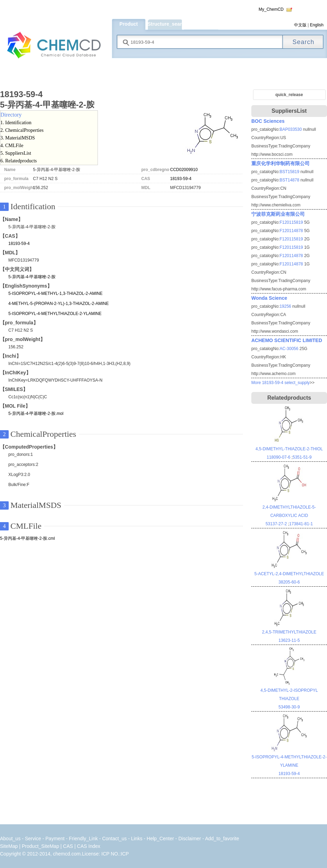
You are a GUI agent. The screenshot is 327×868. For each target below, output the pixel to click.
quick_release (289, 95)
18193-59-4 (181, 179)
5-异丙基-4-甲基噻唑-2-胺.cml (27, 538)
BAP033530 (291, 129)
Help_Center (161, 839)
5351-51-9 (302, 457)
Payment (55, 839)
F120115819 (291, 222)
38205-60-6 (289, 582)
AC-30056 (289, 349)
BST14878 (289, 180)
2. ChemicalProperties (22, 130)
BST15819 (289, 172)
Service (34, 839)
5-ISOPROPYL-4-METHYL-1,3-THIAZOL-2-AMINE (55, 293)
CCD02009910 (184, 170)
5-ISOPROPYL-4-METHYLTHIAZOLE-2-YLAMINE (55, 314)
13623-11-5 (289, 640)
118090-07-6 (278, 457)
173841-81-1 (301, 524)
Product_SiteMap (40, 846)
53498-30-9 (289, 707)
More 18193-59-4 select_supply (280, 383)
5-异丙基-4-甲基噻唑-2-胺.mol (36, 414)
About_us (10, 839)
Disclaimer (190, 839)
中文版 (300, 25)
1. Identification (16, 123)
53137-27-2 (276, 524)
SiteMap (9, 846)
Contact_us (114, 839)
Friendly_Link (83, 839)
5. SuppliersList (16, 153)
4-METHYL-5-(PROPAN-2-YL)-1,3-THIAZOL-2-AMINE (58, 304)
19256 (285, 306)
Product (129, 24)
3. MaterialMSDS (18, 138)
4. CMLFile (12, 146)
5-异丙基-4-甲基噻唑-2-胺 (32, 277)
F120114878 (291, 231)
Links (137, 839)
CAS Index (89, 846)
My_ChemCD (271, 9)
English (317, 25)
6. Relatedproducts (19, 161)
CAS (68, 846)
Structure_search (165, 24)
